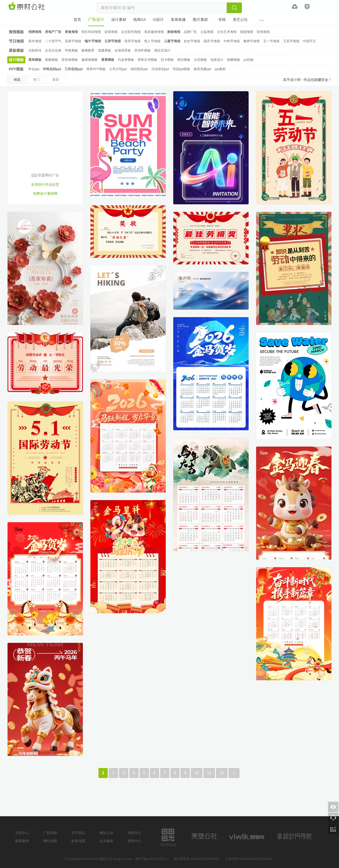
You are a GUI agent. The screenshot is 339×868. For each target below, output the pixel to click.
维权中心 (135, 833)
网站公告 (106, 833)
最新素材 (22, 841)
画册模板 (51, 60)
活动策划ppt (160, 69)
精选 (17, 80)
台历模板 (200, 60)
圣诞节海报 (73, 41)
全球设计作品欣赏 (45, 184)
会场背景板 (123, 50)
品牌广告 (190, 32)
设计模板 (16, 60)
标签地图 (78, 841)
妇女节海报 (192, 41)
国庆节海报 (212, 41)
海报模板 (16, 32)
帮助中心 (135, 841)
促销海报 (111, 32)
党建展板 (104, 50)
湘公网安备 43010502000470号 (196, 859)
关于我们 (78, 833)
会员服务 (106, 841)
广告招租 (50, 833)
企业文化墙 (53, 50)
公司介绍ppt (118, 69)
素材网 (27, 6)
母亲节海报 (132, 41)
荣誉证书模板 (147, 60)
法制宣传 (35, 50)
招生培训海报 (91, 32)
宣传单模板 (70, 60)
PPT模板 (16, 69)
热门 (36, 80)
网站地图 (50, 841)
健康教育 (88, 50)
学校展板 (71, 50)
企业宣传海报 (131, 32)
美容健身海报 (154, 32)
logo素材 (247, 836)
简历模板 (184, 60)
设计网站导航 (295, 836)
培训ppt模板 (181, 69)
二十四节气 (53, 41)
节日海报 (16, 41)
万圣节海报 (291, 41)
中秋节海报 (232, 41)
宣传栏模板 (143, 50)
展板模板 (16, 50)
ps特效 (249, 60)
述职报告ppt (139, 69)
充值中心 (22, 833)
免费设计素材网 (45, 194)
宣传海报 (263, 32)
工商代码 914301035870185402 (248, 859)
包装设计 (217, 60)
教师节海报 (251, 41)
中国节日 (309, 41)
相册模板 (234, 60)
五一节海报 (271, 41)
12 (222, 773)
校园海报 (247, 32)
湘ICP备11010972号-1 (151, 859)
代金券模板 (126, 60)
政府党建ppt (202, 69)
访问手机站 (168, 837)
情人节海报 (152, 41)
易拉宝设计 (162, 50)
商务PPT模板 (96, 69)
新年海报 (35, 41)
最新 (56, 80)
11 (209, 773)
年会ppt (34, 69)
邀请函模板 (90, 60)
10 (197, 773)
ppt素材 (220, 69)
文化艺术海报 (227, 32)
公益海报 (207, 32)
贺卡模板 (167, 60)
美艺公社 (204, 836)
